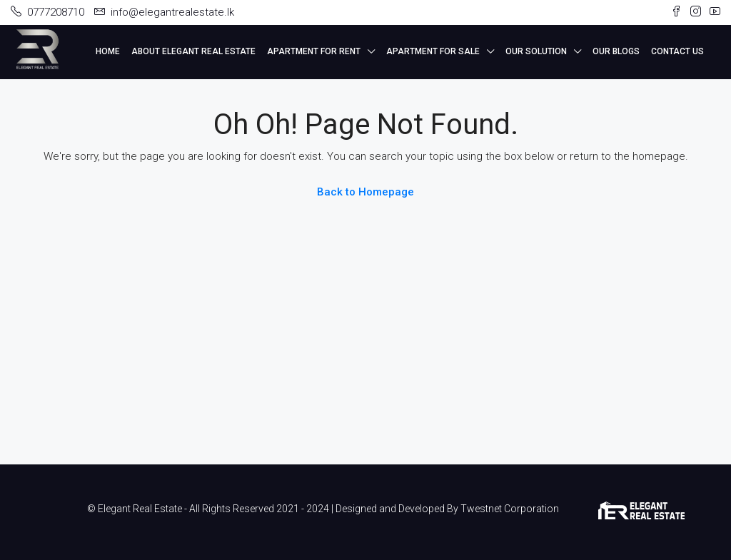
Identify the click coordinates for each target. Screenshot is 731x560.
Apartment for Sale (433, 51)
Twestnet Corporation (510, 509)
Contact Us (677, 51)
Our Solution (536, 51)
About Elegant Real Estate (193, 51)
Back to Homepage (365, 192)
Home (108, 51)
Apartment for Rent (314, 51)
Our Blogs (616, 51)
